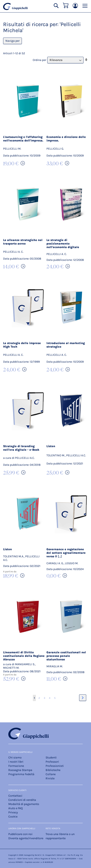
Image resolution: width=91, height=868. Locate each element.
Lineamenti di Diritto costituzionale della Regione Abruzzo (24, 656)
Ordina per (39, 60)
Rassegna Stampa (20, 770)
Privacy (13, 812)
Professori (52, 762)
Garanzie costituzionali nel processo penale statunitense (66, 656)
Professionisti (55, 766)
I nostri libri (16, 762)
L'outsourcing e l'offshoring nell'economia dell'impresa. (23, 139)
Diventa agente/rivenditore (26, 838)
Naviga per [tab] (12, 41)
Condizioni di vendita (22, 800)
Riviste (50, 778)
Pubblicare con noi (20, 834)
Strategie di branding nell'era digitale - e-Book (21, 448)
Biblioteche (53, 770)
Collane (51, 774)
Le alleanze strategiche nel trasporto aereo (23, 242)
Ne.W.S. (38, 855)
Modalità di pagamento (24, 804)
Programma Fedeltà (21, 774)
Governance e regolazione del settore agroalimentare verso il (66, 553)
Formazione (16, 766)
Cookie (13, 817)
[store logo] (15, 6)
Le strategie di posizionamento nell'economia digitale (63, 244)
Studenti (51, 758)
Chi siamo (15, 758)
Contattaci (15, 796)
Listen (51, 446)
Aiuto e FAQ (16, 808)
